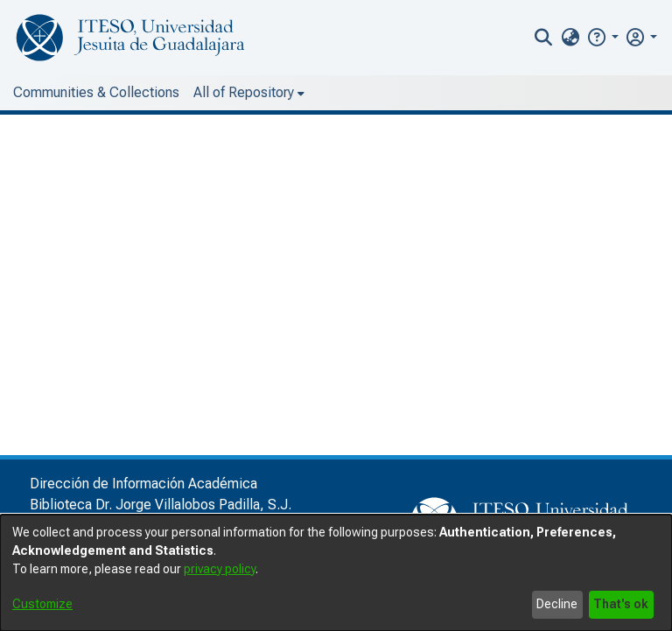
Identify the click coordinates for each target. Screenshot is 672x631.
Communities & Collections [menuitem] (96, 92)
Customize (42, 604)
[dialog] (336, 573)
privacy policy (220, 569)
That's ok (621, 604)
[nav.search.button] (544, 38)
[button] (602, 37)
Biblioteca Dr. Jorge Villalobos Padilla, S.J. (161, 505)
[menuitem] (570, 38)
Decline (557, 604)
